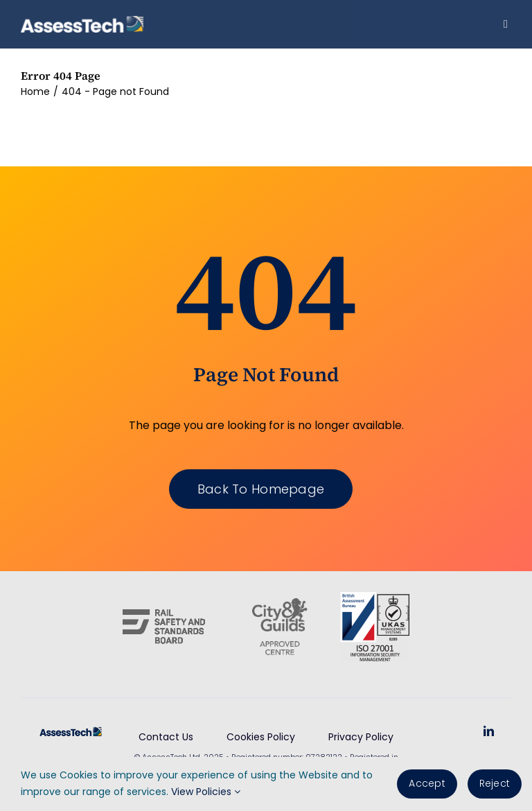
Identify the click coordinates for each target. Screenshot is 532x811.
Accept (427, 783)
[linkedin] (489, 731)
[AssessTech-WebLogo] (82, 21)
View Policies (206, 792)
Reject (495, 783)
